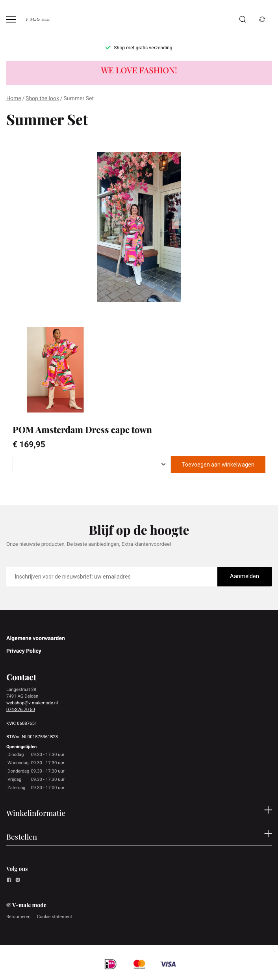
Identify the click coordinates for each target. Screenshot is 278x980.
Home (14, 99)
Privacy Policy (24, 651)
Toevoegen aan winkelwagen (218, 465)
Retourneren (19, 917)
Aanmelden (245, 576)
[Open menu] (11, 19)
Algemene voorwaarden (36, 638)
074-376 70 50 (21, 709)
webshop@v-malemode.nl (32, 703)
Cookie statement (55, 917)
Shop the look (42, 99)
